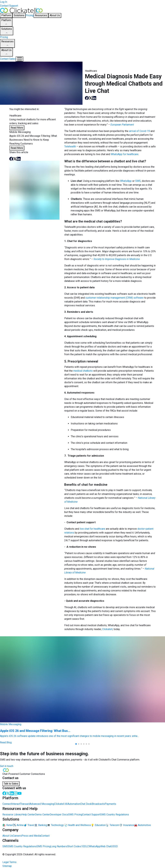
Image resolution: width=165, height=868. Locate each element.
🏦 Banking (41, 825)
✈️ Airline (18, 825)
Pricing (30, 15)
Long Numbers (59, 846)
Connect (7, 804)
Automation (74, 804)
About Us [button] (55, 15)
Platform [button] (6, 15)
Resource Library (12, 815)
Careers (17, 836)
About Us (6, 52)
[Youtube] (19, 793)
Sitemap (7, 866)
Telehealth (70, 146)
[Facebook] (4, 793)
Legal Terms (9, 862)
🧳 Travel (29, 825)
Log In (4, 2)
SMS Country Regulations (115, 815)
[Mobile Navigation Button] (19, 59)
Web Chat (106, 846)
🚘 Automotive (142, 825)
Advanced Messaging (42, 804)
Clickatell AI (61, 804)
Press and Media (31, 836)
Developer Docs (59, 815)
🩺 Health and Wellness (77, 825)
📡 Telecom (112, 825)
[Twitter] (8, 793)
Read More (17, 128)
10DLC (85, 846)
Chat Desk (86, 804)
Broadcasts (98, 804)
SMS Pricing (75, 815)
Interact (16, 804)
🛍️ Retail (8, 825)
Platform (6, 22)
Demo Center (42, 815)
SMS (138, 181)
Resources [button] (41, 15)
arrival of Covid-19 (139, 131)
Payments (110, 804)
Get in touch (7, 766)
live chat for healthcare (92, 529)
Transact (25, 804)
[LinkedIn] (12, 793)
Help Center (28, 815)
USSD (114, 846)
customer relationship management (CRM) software (114, 298)
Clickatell (107, 629)
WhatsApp (126, 181)
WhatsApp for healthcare (125, 154)
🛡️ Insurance (127, 825)
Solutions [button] (19, 15)
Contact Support (9, 6)
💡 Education (98, 825)
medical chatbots (83, 371)
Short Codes (74, 846)
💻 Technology (55, 825)
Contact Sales (8, 59)
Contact (45, 836)
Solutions (7, 31)
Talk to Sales (11, 784)
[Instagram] (16, 793)
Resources (7, 44)
